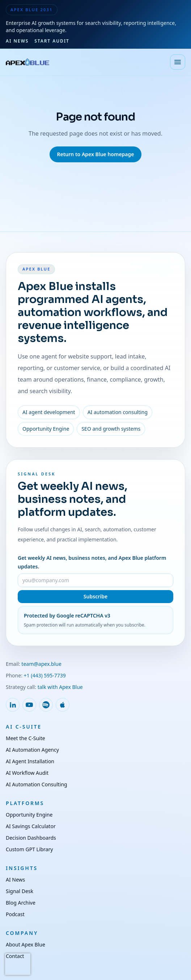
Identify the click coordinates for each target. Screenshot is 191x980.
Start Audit (52, 41)
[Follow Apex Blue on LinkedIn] (13, 705)
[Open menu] (178, 62)
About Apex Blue (26, 944)
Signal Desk (20, 891)
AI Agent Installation (30, 761)
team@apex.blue (41, 664)
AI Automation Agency (32, 750)
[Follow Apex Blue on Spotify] (46, 705)
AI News (17, 41)
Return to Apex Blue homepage (95, 154)
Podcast (15, 914)
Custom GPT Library (29, 849)
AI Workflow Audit (27, 773)
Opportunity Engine (29, 815)
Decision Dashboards (31, 838)
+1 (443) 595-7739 (45, 675)
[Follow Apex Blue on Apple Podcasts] (63, 705)
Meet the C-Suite (26, 738)
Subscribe (95, 596)
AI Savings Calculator (31, 826)
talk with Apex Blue (60, 687)
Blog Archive (21, 903)
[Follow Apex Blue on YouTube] (29, 705)
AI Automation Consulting (37, 784)
